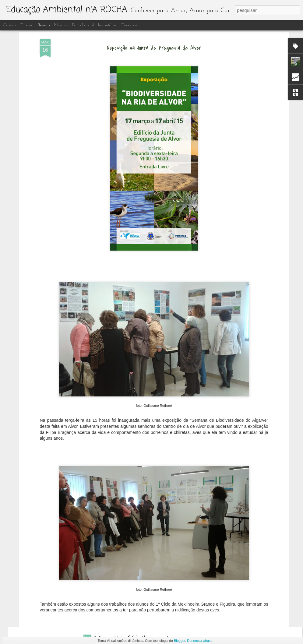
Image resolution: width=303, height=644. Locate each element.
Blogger (180, 641)
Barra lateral (83, 25)
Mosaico (61, 25)
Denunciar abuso (200, 641)
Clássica (10, 25)
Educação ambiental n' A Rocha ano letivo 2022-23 (140, 569)
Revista (44, 25)
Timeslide (129, 25)
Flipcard (27, 25)
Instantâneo (108, 25)
